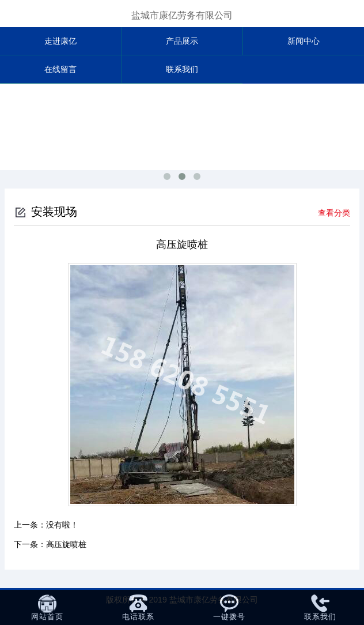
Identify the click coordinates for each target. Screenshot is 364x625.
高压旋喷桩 (66, 544)
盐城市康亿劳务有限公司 (182, 15)
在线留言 (60, 69)
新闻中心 (304, 41)
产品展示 (182, 41)
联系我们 (182, 69)
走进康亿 (60, 41)
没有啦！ (62, 525)
